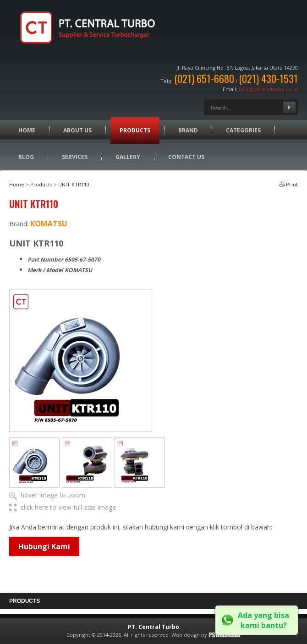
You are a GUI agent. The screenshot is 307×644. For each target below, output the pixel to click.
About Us (77, 130)
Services (75, 157)
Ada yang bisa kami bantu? (263, 620)
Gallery (128, 157)
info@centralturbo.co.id (268, 89)
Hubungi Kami (44, 546)
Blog (26, 157)
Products (135, 130)
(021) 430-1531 (268, 78)
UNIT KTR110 (74, 184)
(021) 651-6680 (204, 78)
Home (27, 130)
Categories (243, 130)
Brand (188, 130)
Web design (186, 635)
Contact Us (186, 157)
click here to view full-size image (68, 507)
